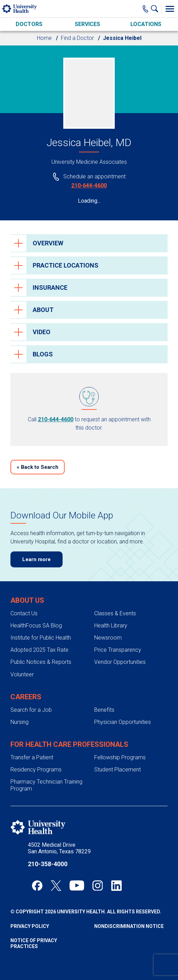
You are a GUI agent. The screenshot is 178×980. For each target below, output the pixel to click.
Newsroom (108, 638)
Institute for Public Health (41, 638)
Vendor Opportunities (120, 662)
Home (44, 38)
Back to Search (38, 467)
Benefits (104, 710)
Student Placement (118, 770)
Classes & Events (115, 613)
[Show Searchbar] (156, 9)
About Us (27, 600)
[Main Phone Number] (145, 9)
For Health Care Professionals (69, 744)
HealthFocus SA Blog (36, 626)
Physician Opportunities (123, 722)
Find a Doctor (77, 38)
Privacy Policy (30, 926)
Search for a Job (31, 710)
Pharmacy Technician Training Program (46, 785)
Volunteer (22, 674)
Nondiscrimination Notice (129, 926)
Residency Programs (36, 770)
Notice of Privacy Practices (34, 943)
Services (87, 24)
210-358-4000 (48, 864)
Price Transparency (118, 650)
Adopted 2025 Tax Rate (39, 650)
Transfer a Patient (32, 757)
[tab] (89, 243)
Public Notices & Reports (41, 662)
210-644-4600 (89, 185)
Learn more (37, 559)
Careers (26, 697)
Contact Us (24, 613)
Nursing (19, 722)
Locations (146, 24)
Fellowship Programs (120, 757)
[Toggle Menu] (170, 9)
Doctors (29, 24)
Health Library (111, 626)
